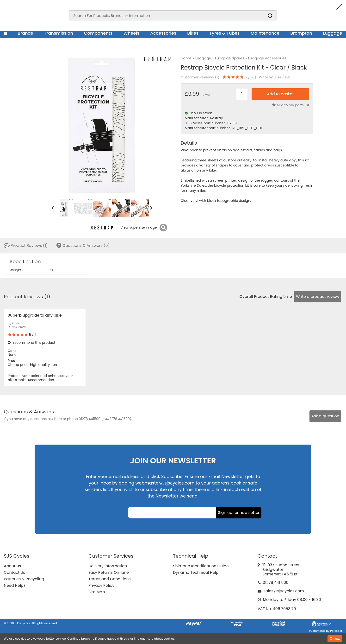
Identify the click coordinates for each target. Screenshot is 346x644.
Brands (25, 33)
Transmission (59, 33)
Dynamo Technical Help (196, 572)
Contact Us (14, 572)
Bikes (193, 33)
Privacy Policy (101, 585)
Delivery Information (108, 566)
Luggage (333, 33)
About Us (12, 566)
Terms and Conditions (110, 579)
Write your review (274, 77)
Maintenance (265, 33)
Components (98, 33)
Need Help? (15, 585)
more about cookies (160, 639)
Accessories (163, 33)
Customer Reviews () (200, 77)
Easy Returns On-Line (109, 572)
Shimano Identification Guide (201, 566)
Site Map (97, 592)
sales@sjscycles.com (284, 591)
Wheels (131, 33)
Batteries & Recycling (24, 579)
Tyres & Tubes (225, 33)
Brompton (301, 33)
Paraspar (336, 631)
